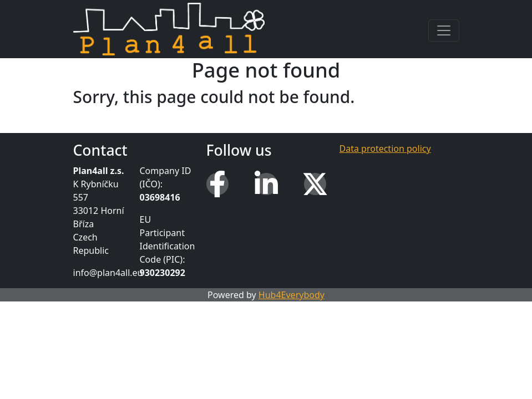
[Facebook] (217, 184)
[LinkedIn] (266, 184)
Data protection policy (385, 149)
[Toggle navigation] (444, 30)
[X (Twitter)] (315, 184)
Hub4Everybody (292, 295)
